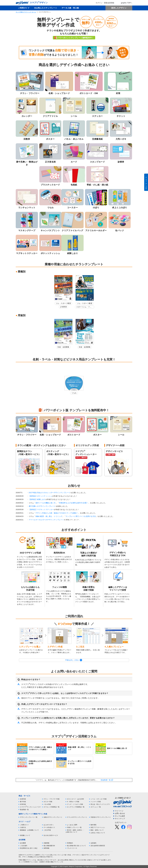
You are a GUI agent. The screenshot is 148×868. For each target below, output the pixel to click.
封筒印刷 (23, 804)
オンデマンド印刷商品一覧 (76, 807)
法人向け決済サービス (51, 835)
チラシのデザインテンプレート (77, 817)
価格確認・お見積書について (29, 830)
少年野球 (63, 307)
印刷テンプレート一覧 (74, 827)
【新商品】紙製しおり (37, 499)
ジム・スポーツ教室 (63, 303)
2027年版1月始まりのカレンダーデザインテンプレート (50, 493)
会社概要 (23, 843)
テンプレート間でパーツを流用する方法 (81, 516)
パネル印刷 (47, 804)
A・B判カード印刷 (73, 802)
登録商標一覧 (106, 780)
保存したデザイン (119, 8)
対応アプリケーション (98, 827)
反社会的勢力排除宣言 (98, 846)
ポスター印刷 (48, 802)
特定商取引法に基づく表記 (29, 848)
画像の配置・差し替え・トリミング (49, 516)
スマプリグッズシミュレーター (31, 807)
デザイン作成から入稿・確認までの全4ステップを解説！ (57, 513)
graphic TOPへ (125, 3)
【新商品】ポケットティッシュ (41, 496)
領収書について (25, 835)
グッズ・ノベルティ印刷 (75, 804)
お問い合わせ (120, 813)
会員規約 (94, 843)
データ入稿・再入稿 (70, 8)
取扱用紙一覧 (24, 810)
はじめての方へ (49, 825)
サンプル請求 (120, 816)
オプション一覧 (96, 807)
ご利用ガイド (24, 8)
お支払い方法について (98, 833)
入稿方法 (23, 827)
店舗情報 (46, 843)
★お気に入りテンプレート (46, 8)
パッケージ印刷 (96, 802)
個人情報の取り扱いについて (76, 846)
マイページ (119, 811)
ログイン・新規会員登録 (103, 3)
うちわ (74, 393)
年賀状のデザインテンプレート (101, 817)
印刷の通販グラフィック (27, 860)
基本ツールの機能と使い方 (46, 503)
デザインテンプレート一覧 (29, 817)
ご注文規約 (24, 846)
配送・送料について (97, 830)
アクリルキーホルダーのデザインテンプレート (46, 520)
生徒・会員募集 (63, 347)
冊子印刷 (23, 802)
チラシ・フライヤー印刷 (52, 799)
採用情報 (46, 848)
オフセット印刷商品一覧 (52, 807)
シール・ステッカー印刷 (99, 799)
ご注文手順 (47, 830)
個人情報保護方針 (49, 846)
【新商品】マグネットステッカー (41, 510)
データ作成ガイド (49, 827)
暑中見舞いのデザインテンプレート (42, 506)
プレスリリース (72, 848)
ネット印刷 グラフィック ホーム (26, 12)
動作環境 (94, 825)
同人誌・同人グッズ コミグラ (100, 804)
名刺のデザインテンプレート (53, 817)
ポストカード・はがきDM (75, 799)
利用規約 (70, 843)
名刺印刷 (23, 799)
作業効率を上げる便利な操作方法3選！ (74, 503)
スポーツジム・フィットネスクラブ (84, 307)
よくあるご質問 (72, 825)
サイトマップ (120, 819)
